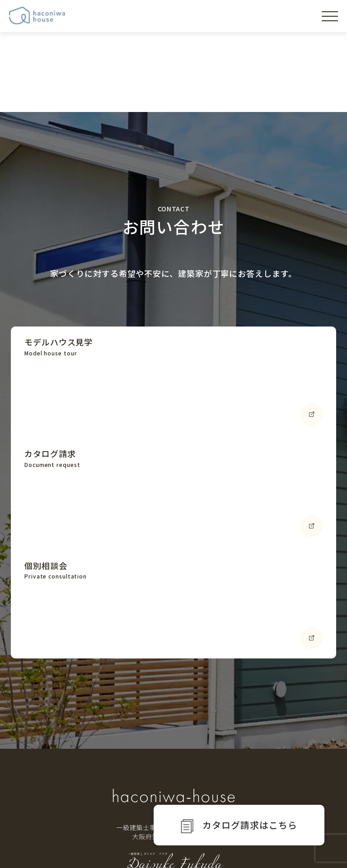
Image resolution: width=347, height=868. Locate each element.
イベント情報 (295, 749)
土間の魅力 (122, 792)
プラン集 (288, 773)
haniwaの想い (55, 749)
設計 (203, 792)
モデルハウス (53, 796)
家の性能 (119, 779)
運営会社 (243, 847)
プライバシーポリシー (296, 847)
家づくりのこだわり (137, 749)
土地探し (209, 779)
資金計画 (209, 766)
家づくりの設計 (129, 766)
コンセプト (49, 773)
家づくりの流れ (221, 749)
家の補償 (119, 805)
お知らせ (288, 796)
